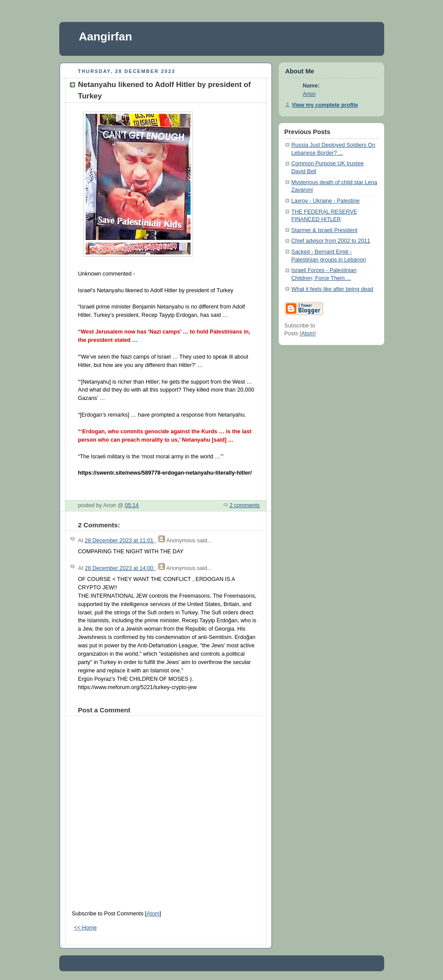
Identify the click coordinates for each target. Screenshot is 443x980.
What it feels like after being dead (332, 289)
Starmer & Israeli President (325, 230)
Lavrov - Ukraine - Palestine (326, 201)
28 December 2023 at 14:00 (120, 568)
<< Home (86, 928)
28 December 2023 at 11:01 (120, 541)
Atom (153, 914)
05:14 (132, 505)
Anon (309, 94)
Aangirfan (106, 36)
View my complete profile (325, 105)
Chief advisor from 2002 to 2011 (331, 241)
